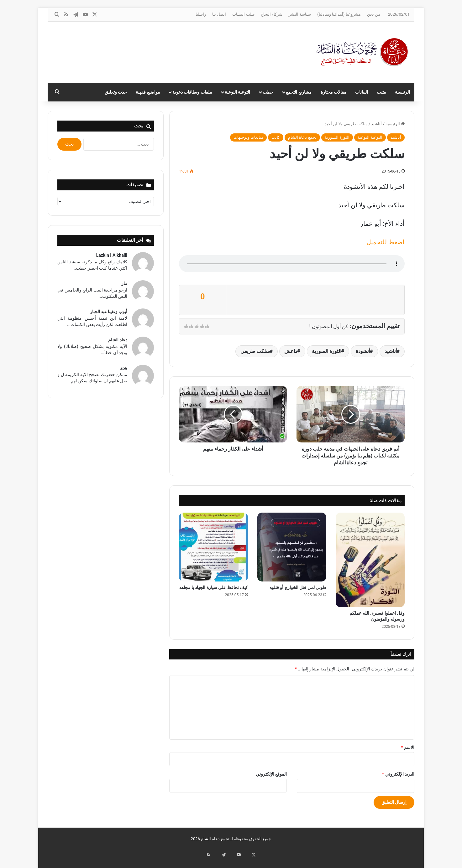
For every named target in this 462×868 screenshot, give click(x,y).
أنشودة (363, 351)
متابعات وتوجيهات (248, 137)
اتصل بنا (219, 14)
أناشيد (376, 124)
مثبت (381, 92)
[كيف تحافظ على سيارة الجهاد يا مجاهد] (213, 547)
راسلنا (201, 14)
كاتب (276, 137)
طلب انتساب (243, 14)
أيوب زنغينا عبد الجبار (109, 312)
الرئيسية (402, 92)
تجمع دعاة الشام (302, 137)
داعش (291, 351)
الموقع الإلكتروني (271, 774)
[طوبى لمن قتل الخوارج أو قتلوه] (292, 547)
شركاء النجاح (272, 14)
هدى (123, 368)
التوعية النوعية (237, 92)
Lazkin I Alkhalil (112, 255)
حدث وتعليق (116, 92)
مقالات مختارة (333, 92)
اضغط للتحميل (386, 242)
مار (124, 283)
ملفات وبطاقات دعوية (192, 92)
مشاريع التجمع (299, 92)
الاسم (408, 747)
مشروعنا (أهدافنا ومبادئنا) (339, 14)
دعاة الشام (118, 340)
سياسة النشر (300, 14)
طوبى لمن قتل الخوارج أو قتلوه (298, 587)
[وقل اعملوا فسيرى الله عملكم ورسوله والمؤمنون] (370, 560)
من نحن (374, 14)
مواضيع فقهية (148, 92)
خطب (268, 92)
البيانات (362, 92)
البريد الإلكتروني (398, 774)
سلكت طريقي (255, 351)
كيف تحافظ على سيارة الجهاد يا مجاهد (214, 587)
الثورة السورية (337, 137)
